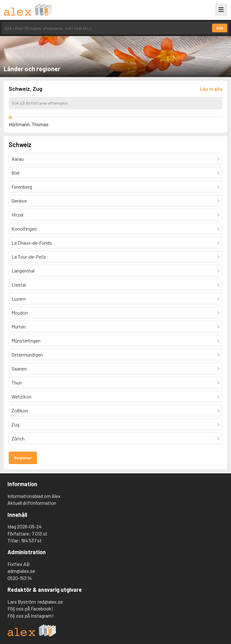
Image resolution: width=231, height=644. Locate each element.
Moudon (20, 313)
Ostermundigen (27, 354)
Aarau (18, 159)
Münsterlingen (26, 340)
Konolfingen (24, 229)
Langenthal (23, 271)
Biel (15, 173)
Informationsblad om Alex (34, 496)
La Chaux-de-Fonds (32, 243)
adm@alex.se (21, 571)
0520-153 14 (20, 578)
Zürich (18, 438)
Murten (19, 327)
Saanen (19, 368)
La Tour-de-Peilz (29, 257)
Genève (19, 201)
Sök (220, 28)
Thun (17, 382)
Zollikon (20, 410)
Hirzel (17, 215)
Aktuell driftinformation (32, 503)
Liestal (19, 285)
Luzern (19, 299)
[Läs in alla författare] (211, 89)
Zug (15, 424)
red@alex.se (50, 602)
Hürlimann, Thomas (29, 124)
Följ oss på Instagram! (31, 616)
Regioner (23, 458)
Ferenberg (22, 187)
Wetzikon (21, 396)
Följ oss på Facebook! (30, 608)
